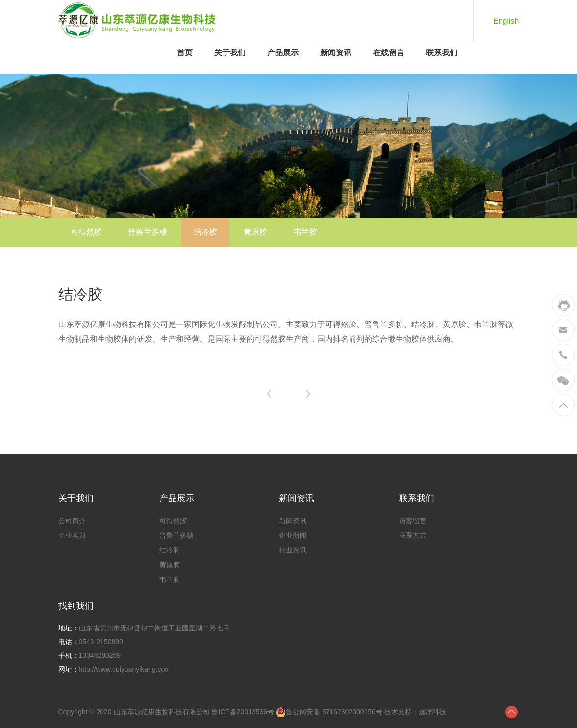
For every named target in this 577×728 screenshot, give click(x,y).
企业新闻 (293, 535)
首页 (185, 53)
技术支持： (401, 712)
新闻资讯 (336, 53)
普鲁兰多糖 (148, 232)
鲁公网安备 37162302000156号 (334, 712)
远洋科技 (432, 712)
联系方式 (413, 535)
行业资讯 (293, 550)
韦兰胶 (305, 232)
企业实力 (72, 535)
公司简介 (72, 521)
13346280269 (100, 655)
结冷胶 (205, 232)
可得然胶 (86, 232)
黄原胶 (255, 232)
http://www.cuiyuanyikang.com (125, 669)
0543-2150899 (101, 642)
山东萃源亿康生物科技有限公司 (162, 712)
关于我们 (230, 53)
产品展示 (283, 53)
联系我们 (442, 53)
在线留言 (389, 53)
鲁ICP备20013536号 (243, 712)
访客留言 (413, 521)
